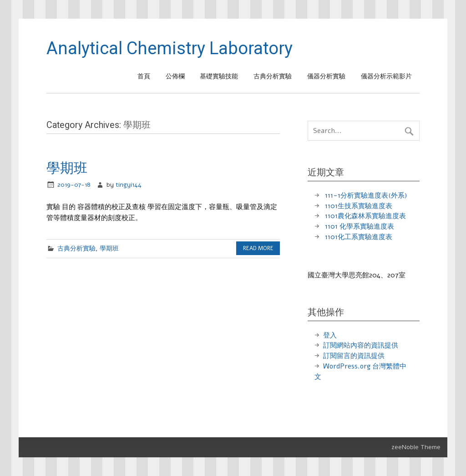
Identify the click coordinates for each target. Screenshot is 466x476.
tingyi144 (129, 185)
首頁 (144, 76)
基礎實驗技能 (219, 76)
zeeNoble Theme (416, 447)
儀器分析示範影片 (386, 76)
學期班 (67, 168)
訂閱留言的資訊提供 (354, 356)
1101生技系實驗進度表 (359, 206)
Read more (258, 248)
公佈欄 (175, 76)
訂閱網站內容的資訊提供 (361, 345)
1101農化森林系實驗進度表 (365, 216)
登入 (330, 335)
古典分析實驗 (273, 76)
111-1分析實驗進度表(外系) (366, 195)
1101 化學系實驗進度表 (360, 226)
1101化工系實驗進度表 (359, 237)
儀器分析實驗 (326, 76)
